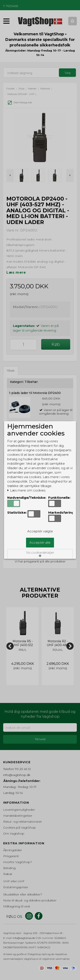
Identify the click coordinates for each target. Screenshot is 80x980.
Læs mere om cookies (26, 490)
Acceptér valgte (40, 531)
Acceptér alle (40, 542)
